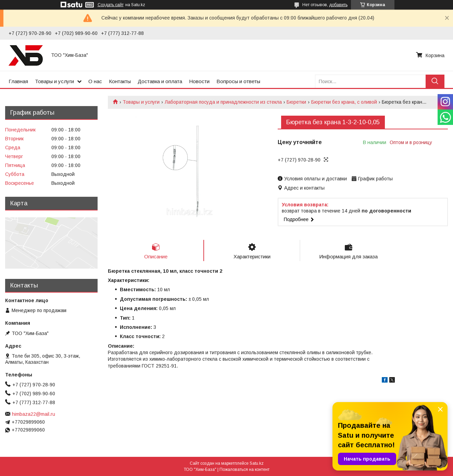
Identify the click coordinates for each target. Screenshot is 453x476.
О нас (95, 81)
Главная (18, 81)
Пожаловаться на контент (244, 469)
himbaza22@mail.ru (34, 414)
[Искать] (435, 81)
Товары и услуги (54, 81)
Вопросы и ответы (238, 81)
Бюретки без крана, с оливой (344, 102)
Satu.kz (257, 463)
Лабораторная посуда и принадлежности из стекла (223, 102)
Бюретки (296, 102)
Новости (199, 81)
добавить (338, 5)
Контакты (120, 81)
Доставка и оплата (160, 81)
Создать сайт (111, 5)
